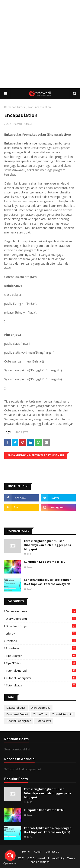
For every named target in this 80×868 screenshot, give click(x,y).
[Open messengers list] (10, 856)
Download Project (41, 626)
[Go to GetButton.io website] (10, 864)
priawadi (40, 858)
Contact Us (52, 852)
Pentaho (41, 641)
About (38, 852)
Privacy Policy (56, 858)
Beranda (9, 107)
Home (26, 852)
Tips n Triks (41, 663)
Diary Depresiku (41, 619)
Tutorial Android (41, 671)
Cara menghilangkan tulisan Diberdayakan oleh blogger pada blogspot (47, 545)
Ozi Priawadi (15, 124)
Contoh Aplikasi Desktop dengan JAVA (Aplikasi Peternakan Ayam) (48, 582)
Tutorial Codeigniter (41, 678)
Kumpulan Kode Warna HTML (44, 562)
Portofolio (41, 648)
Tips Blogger (41, 656)
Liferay (41, 633)
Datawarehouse (41, 611)
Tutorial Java (24, 107)
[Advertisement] (40, 44)
